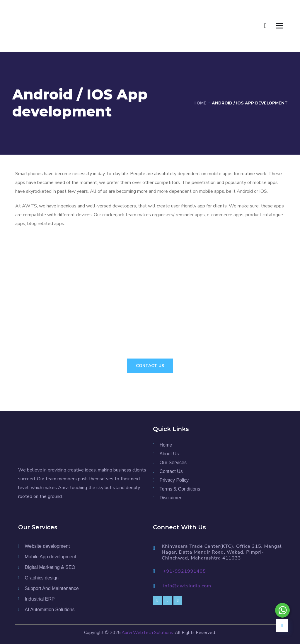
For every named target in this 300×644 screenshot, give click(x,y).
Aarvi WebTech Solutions (147, 633)
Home (200, 103)
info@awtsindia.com (187, 586)
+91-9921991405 (185, 571)
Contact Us (150, 366)
